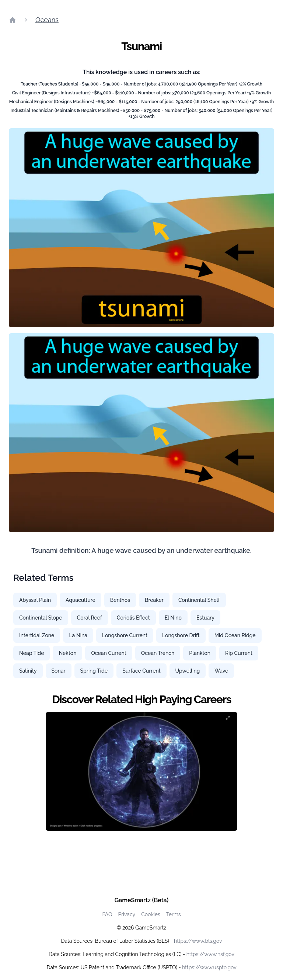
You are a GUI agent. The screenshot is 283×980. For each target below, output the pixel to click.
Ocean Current (109, 653)
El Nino (173, 618)
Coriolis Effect (133, 618)
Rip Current (239, 653)
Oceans (47, 20)
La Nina (78, 635)
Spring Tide (94, 671)
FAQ (107, 914)
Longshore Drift (181, 635)
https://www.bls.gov (198, 941)
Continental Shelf (199, 600)
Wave (221, 671)
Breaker (154, 600)
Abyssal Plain (35, 600)
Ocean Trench (158, 653)
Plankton (200, 653)
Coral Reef (90, 618)
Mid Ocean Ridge (235, 635)
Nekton (67, 653)
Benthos (120, 600)
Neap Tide (32, 653)
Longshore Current (125, 635)
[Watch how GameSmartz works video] (141, 771)
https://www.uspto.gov (209, 967)
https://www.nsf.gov (210, 954)
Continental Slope (41, 618)
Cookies (151, 914)
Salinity (28, 671)
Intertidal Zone (37, 635)
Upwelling (188, 671)
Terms (174, 914)
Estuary (205, 618)
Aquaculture (81, 600)
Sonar (59, 671)
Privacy (127, 914)
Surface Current (141, 671)
